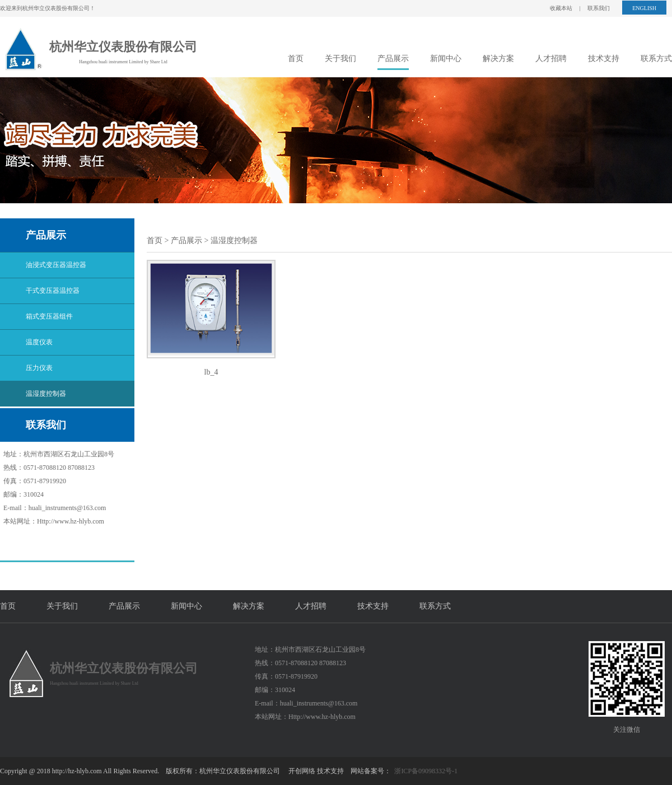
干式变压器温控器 (53, 291)
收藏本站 (561, 8)
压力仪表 (39, 368)
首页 (296, 59)
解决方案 (498, 59)
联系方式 (656, 59)
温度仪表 (39, 342)
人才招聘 (551, 59)
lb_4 (211, 372)
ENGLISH (644, 8)
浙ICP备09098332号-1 (426, 771)
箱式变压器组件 (49, 316)
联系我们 (599, 8)
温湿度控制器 (46, 394)
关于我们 (340, 59)
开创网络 (302, 771)
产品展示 (393, 59)
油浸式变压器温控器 (56, 265)
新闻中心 (446, 59)
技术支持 (604, 59)
